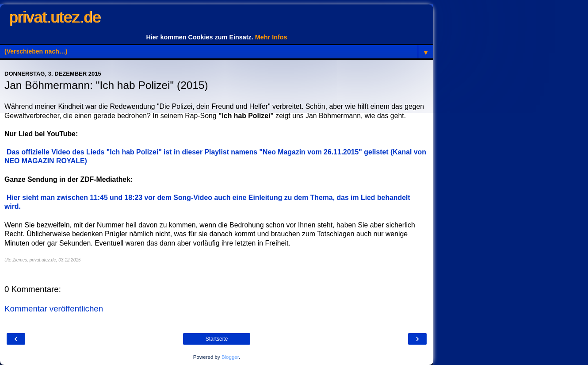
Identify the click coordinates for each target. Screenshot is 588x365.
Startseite (217, 339)
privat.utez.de (55, 17)
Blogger (230, 357)
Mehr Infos (271, 37)
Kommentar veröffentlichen (54, 309)
